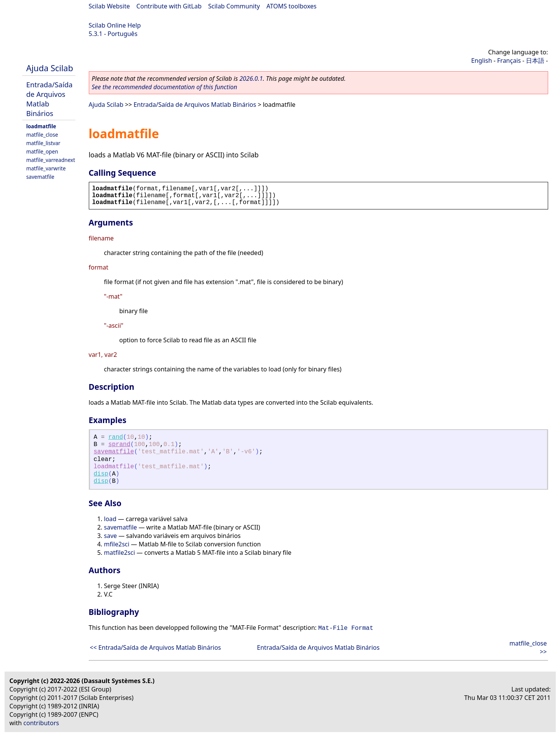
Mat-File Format (346, 628)
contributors (41, 723)
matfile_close (42, 135)
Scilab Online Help (115, 25)
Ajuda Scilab (50, 68)
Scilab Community (234, 6)
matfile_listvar (43, 143)
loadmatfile (41, 126)
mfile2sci (117, 544)
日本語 (535, 60)
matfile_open (42, 151)
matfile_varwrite (46, 168)
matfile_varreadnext (51, 160)
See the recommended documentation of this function (165, 87)
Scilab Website (109, 6)
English (482, 60)
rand (116, 437)
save (111, 536)
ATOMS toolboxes (291, 6)
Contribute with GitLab (169, 6)
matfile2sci (120, 553)
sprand (119, 445)
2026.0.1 (251, 78)
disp (101, 474)
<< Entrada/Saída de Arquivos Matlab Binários (156, 647)
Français (509, 60)
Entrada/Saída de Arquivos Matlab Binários (195, 105)
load (110, 519)
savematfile (40, 177)
